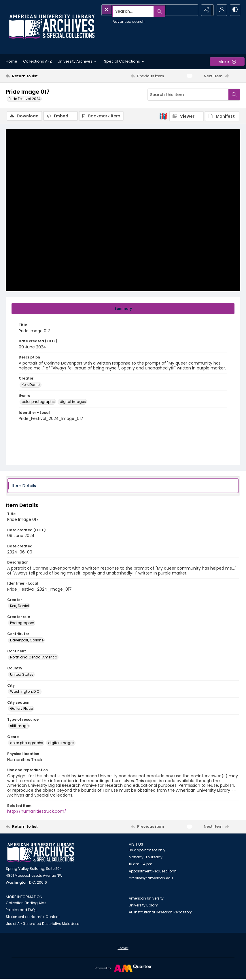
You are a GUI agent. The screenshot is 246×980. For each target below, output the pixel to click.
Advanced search (115, 20)
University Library (143, 906)
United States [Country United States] (22, 675)
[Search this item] (188, 95)
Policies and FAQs (21, 910)
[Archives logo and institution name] (52, 27)
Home (12, 61)
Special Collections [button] (125, 61)
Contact (123, 949)
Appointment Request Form (153, 872)
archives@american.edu (151, 879)
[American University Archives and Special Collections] (41, 853)
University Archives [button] (78, 61)
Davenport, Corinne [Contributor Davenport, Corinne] (27, 641)
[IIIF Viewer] (186, 116)
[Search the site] (137, 10)
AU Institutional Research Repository (160, 913)
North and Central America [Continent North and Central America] (34, 658)
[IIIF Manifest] (222, 116)
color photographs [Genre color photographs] (38, 402)
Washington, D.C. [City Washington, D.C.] (25, 692)
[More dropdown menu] (227, 62)
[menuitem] (123, 948)
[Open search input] (191, 10)
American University (146, 899)
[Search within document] (234, 95)
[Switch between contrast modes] (234, 10)
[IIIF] (163, 116)
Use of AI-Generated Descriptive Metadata (43, 924)
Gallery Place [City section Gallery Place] (21, 709)
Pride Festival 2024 (25, 99)
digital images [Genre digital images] (73, 402)
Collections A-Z (37, 61)
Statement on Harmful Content (33, 917)
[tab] (123, 309)
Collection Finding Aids (26, 903)
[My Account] (220, 10)
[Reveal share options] (206, 10)
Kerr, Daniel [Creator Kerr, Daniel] (31, 385)
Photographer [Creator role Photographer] (22, 623)
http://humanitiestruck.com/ (37, 812)
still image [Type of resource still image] (19, 726)
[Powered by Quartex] (123, 968)
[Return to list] (37, 76)
